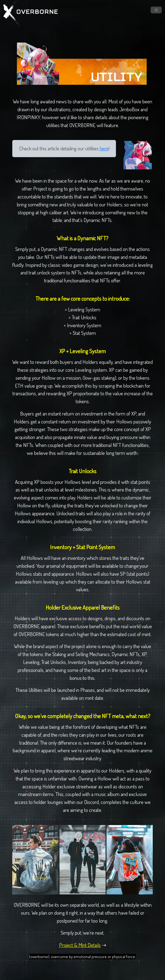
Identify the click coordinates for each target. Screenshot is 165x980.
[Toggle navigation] (156, 10)
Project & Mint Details (80, 945)
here (104, 148)
